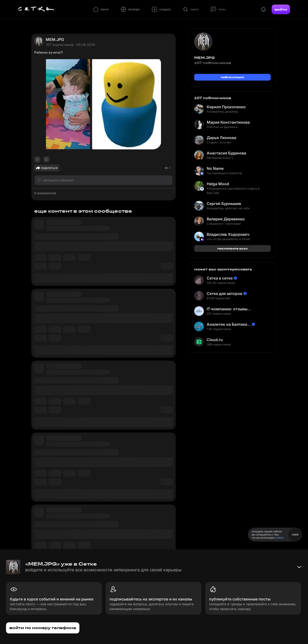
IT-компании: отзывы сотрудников (227, 309)
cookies (279, 538)
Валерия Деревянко (226, 219)
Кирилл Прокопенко (226, 107)
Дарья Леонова (221, 138)
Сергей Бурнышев (224, 204)
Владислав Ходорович (228, 234)
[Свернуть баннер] (299, 567)
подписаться (232, 77)
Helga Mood (218, 184)
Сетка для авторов (225, 293)
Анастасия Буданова (226, 153)
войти (281, 9)
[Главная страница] (36, 9)
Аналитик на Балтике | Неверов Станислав (228, 324)
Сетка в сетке (220, 278)
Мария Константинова (228, 122)
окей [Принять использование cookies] (295, 534)
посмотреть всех (233, 248)
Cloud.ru (215, 340)
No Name (215, 168)
